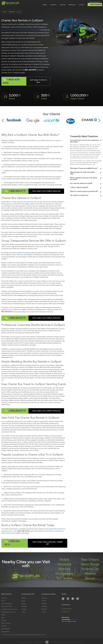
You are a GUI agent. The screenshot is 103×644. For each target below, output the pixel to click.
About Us (4, 598)
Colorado (44, 609)
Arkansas (44, 604)
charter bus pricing (92, 161)
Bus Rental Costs (7, 606)
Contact (82, 5)
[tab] (86, 141)
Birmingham (28, 255)
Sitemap (4, 626)
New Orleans (17, 255)
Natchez (64, 569)
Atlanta (24, 598)
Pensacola (64, 564)
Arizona (44, 601)
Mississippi (30, 155)
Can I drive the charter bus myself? (86, 184)
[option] (14, 120)
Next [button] (99, 119)
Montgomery (64, 574)
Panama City (90, 569)
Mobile (64, 560)
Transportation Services (8, 612)
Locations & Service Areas (9, 609)
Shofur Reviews (6, 623)
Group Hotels (5, 632)
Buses (45, 5)
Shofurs (4, 620)
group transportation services (29, 202)
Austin (23, 601)
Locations (53, 5)
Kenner (90, 578)
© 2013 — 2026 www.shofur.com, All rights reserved (67, 642)
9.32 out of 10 (75, 620)
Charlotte (24, 606)
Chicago (24, 609)
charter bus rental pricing (55, 531)
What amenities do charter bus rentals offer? (86, 173)
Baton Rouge (90, 564)
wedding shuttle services (54, 291)
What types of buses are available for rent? (86, 169)
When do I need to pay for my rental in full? (86, 192)
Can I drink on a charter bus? (86, 196)
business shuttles (33, 273)
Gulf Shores (64, 578)
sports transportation (9, 301)
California (44, 606)
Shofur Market (6, 629)
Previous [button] (4, 119)
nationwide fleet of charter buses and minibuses (21, 30)
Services (63, 5)
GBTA (3, 615)
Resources (72, 5)
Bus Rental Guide (7, 604)
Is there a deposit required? (86, 188)
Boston (24, 604)
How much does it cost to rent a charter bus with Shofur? (86, 141)
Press (3, 601)
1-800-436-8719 (96, 5)
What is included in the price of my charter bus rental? (86, 179)
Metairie (90, 574)
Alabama (44, 598)
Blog (3, 618)
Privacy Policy (38, 642)
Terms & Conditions (26, 642)
